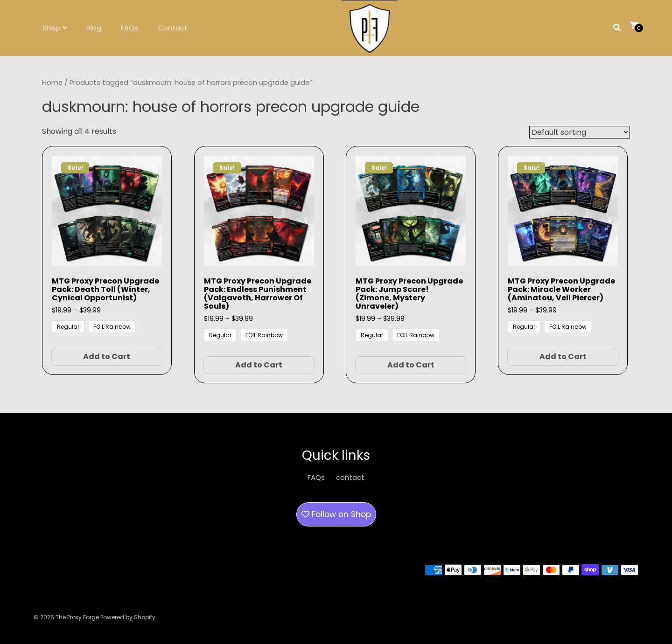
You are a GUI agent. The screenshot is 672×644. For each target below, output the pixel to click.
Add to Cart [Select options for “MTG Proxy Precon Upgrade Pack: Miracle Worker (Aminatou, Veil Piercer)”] (563, 357)
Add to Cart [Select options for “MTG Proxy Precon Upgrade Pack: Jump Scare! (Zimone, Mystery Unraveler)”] (411, 365)
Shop (51, 28)
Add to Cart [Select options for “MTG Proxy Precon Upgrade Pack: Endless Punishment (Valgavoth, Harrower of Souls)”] (259, 365)
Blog (94, 28)
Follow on (336, 514)
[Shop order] (580, 132)
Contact (173, 28)
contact (350, 477)
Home (52, 83)
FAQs (129, 28)
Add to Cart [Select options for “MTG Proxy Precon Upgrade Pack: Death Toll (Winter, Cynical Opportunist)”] (107, 357)
